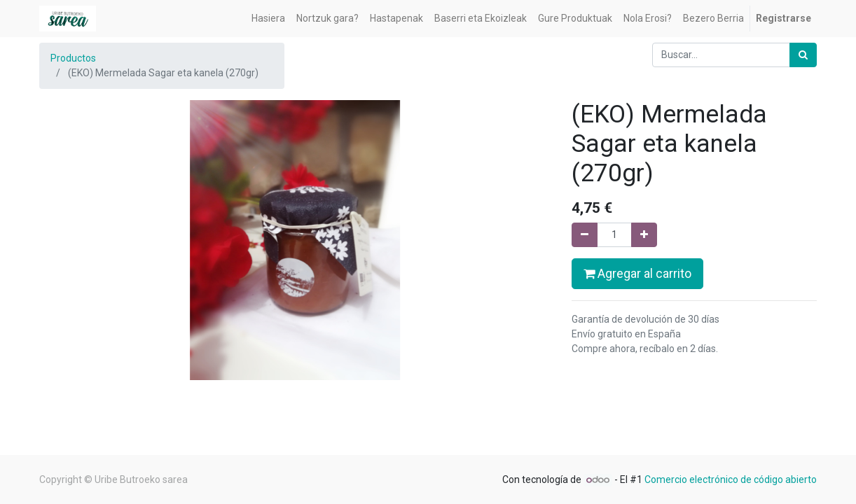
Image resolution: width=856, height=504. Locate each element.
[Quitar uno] (585, 235)
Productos (73, 58)
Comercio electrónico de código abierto (731, 479)
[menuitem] (268, 19)
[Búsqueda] (803, 55)
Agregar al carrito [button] (637, 274)
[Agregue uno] (644, 235)
